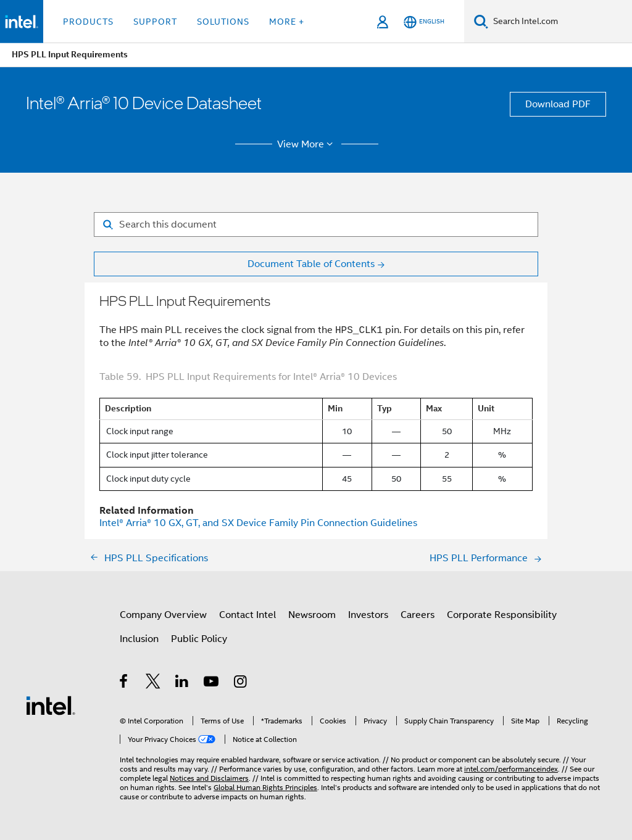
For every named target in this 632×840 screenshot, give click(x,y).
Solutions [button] (223, 22)
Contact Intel (247, 615)
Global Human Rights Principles (265, 787)
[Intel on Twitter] (153, 683)
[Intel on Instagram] (241, 683)
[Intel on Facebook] (124, 683)
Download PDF (558, 104)
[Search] (481, 21)
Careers (418, 615)
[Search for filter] (316, 224)
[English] (424, 22)
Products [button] (88, 22)
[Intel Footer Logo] (51, 705)
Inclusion (139, 639)
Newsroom (312, 615)
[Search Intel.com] (560, 22)
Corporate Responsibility (502, 615)
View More (307, 144)
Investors (368, 615)
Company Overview (163, 615)
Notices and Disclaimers (209, 778)
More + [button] (287, 22)
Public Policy (199, 639)
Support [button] (155, 22)
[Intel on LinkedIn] (182, 683)
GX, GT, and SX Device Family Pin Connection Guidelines (258, 523)
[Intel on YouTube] (212, 683)
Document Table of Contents (311, 264)
